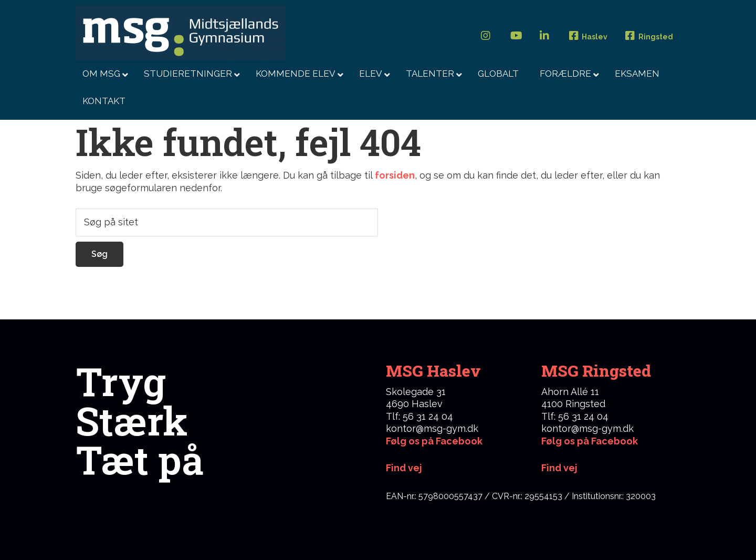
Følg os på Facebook (434, 441)
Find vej (559, 468)
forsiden (395, 175)
